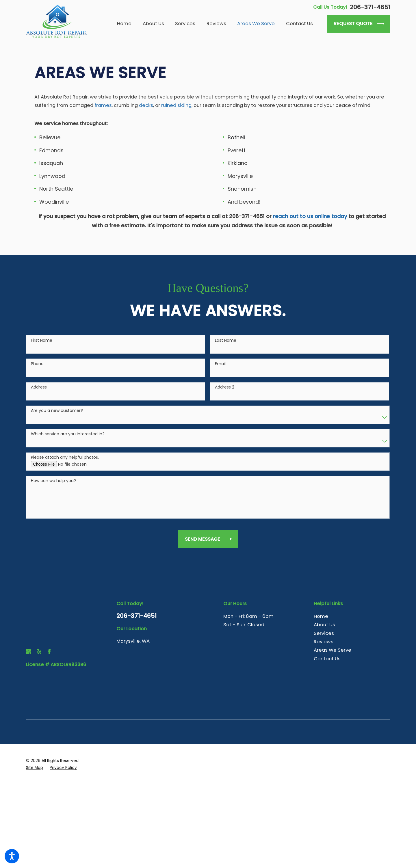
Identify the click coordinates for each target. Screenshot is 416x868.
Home (321, 616)
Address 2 (225, 396)
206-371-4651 (370, 7)
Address (39, 396)
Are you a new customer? (57, 420)
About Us (324, 625)
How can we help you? (53, 490)
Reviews (324, 642)
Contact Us (327, 659)
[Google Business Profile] (28, 652)
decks (146, 105)
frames (103, 105)
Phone (37, 373)
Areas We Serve (333, 650)
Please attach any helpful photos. (65, 467)
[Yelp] (39, 652)
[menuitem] (127, 24)
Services (324, 633)
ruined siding (176, 105)
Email (220, 373)
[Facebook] (49, 652)
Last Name (226, 350)
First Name (42, 350)
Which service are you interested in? (68, 443)
